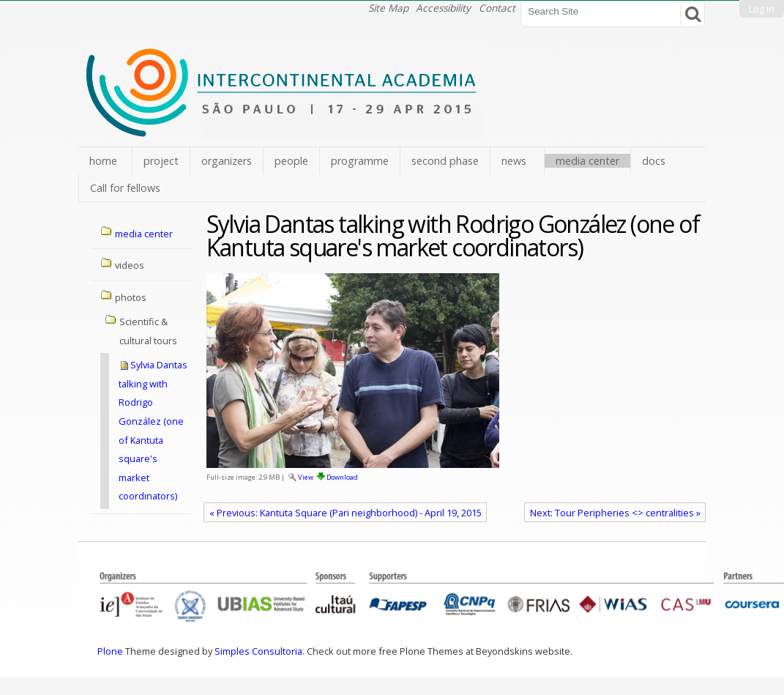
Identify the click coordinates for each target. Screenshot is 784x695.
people (291, 161)
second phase (445, 161)
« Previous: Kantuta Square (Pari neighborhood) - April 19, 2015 (346, 513)
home (103, 161)
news (514, 161)
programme (360, 161)
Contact (497, 8)
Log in (762, 9)
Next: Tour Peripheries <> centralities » (615, 513)
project (161, 161)
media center (587, 161)
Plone (110, 651)
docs (654, 161)
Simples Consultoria (258, 651)
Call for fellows (125, 188)
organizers (227, 161)
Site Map (388, 8)
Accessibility (443, 8)
